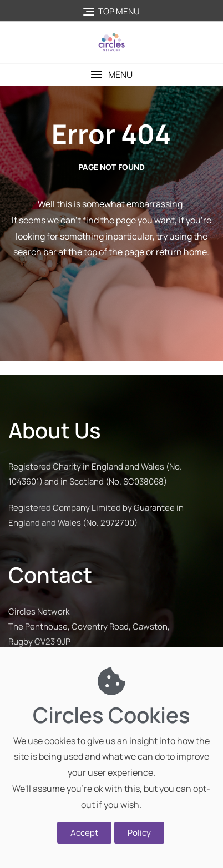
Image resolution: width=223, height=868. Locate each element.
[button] (111, 75)
